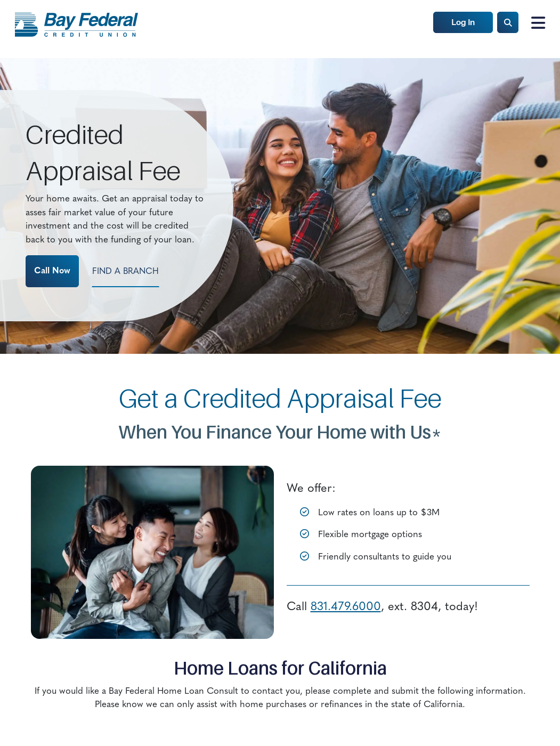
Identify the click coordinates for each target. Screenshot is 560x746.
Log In (463, 22)
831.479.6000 (346, 607)
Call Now (52, 271)
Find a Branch (125, 272)
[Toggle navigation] (534, 23)
